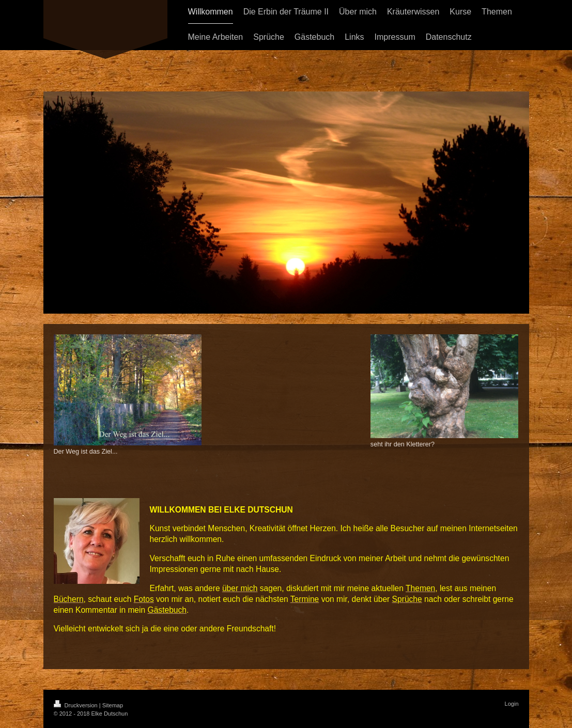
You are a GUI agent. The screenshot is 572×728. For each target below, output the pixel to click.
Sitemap (113, 705)
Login (512, 704)
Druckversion (76, 705)
